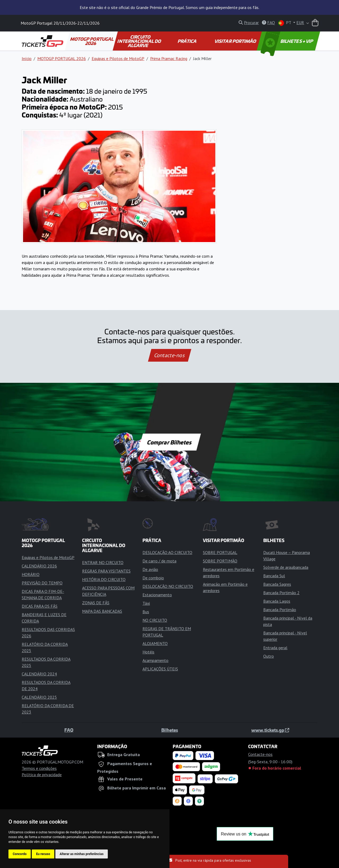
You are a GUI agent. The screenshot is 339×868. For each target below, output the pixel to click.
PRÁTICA (188, 41)
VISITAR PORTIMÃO (235, 41)
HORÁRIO (31, 574)
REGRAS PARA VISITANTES (106, 571)
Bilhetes (170, 730)
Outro (269, 656)
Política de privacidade (42, 775)
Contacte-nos (169, 355)
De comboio (153, 578)
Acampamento (155, 660)
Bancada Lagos (277, 601)
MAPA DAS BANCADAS (102, 611)
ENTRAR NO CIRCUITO (103, 562)
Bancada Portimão (280, 610)
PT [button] (285, 23)
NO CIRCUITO (155, 620)
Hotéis (148, 652)
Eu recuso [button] (43, 854)
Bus (146, 612)
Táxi (146, 603)
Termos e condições (39, 768)
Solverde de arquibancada (286, 567)
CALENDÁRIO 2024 (39, 674)
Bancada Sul (274, 576)
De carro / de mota (159, 561)
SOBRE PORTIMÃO (220, 561)
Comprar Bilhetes (170, 442)
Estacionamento (157, 595)
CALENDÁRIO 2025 (39, 697)
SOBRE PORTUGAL (220, 552)
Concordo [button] (20, 854)
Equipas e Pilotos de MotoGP (118, 58)
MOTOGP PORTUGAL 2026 (92, 41)
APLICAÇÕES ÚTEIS (160, 669)
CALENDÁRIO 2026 (39, 566)
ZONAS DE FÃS (96, 603)
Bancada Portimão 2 (281, 593)
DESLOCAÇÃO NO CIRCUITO (168, 586)
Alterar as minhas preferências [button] (82, 854)
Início (27, 58)
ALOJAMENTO (155, 643)
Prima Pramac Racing (169, 58)
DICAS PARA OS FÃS (40, 606)
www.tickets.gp (270, 730)
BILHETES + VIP (287, 41)
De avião (150, 569)
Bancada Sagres (277, 584)
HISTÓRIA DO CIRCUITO (104, 579)
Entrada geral (275, 648)
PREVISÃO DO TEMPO (42, 583)
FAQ (69, 730)
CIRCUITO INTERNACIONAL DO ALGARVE (139, 41)
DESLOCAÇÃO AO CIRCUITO (167, 552)
